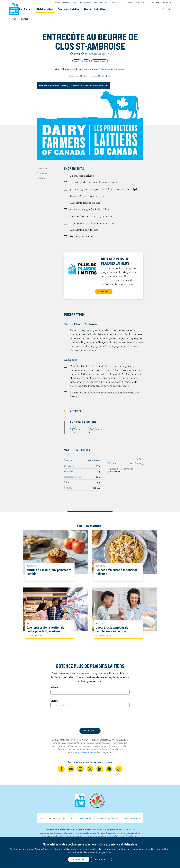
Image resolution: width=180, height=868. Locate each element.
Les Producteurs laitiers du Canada (14, 9)
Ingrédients (42, 168)
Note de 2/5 (75, 54)
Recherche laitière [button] (119, 9)
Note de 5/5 (86, 54)
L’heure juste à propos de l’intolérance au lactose (112, 629)
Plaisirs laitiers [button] (62, 9)
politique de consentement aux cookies (136, 849)
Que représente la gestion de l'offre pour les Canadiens (45, 629)
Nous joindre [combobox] (116, 2)
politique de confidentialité (85, 752)
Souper (77, 61)
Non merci (101, 859)
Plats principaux (99, 61)
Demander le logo (101, 2)
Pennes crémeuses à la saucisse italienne (117, 572)
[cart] (163, 9)
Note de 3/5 (79, 54)
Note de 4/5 (82, 54)
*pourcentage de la (120, 470)
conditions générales (101, 852)
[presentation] (90, 718)
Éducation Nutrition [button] (90, 9)
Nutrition (41, 178)
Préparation (42, 173)
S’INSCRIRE (104, 291)
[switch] (85, 85)
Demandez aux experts (63, 2)
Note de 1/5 (71, 54)
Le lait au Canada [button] (36, 9)
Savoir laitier (86, 818)
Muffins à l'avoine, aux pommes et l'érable (49, 572)
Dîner (86, 61)
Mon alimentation (132, 818)
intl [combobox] (167, 2)
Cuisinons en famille (108, 818)
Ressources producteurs (82, 2)
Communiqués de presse (136, 2)
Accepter (79, 859)
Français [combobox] (155, 2)
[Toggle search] (170, 9)
